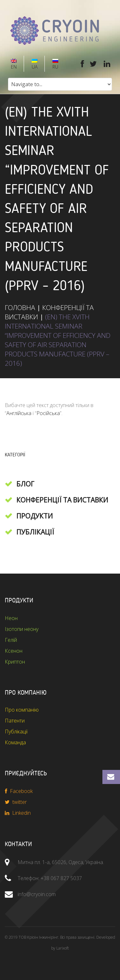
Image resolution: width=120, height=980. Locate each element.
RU (55, 64)
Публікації (35, 532)
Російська (48, 413)
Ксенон (14, 651)
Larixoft (63, 948)
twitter (16, 802)
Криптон (15, 662)
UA (34, 64)
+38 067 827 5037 (61, 878)
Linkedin (18, 813)
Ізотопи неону (22, 629)
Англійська (19, 413)
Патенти (15, 721)
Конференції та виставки (62, 500)
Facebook (19, 791)
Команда (15, 742)
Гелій (11, 640)
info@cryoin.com (37, 894)
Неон (11, 618)
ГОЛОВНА (20, 307)
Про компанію (22, 710)
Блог (25, 484)
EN (13, 64)
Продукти (35, 516)
